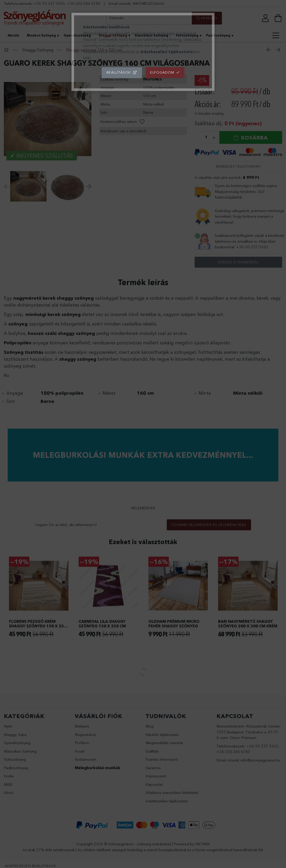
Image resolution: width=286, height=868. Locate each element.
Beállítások (119, 72)
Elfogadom (162, 72)
